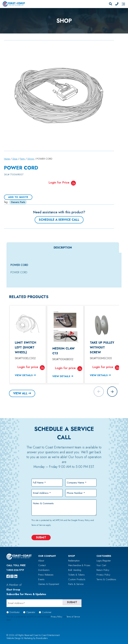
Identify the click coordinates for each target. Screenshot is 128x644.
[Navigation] (123, 4)
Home (7, 159)
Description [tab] (63, 248)
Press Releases (46, 575)
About (41, 561)
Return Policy (103, 570)
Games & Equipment (49, 584)
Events (41, 579)
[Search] (110, 4)
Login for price (28, 367)
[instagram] (12, 576)
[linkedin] (16, 576)
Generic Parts (18, 202)
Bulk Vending (75, 570)
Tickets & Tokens (76, 575)
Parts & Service (76, 584)
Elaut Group (13, 590)
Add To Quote (18, 197)
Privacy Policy (84, 520)
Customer (47, 612)
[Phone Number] (117, 4)
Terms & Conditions (106, 579)
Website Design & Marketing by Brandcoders (27, 638)
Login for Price (59, 182)
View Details (24, 375)
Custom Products (77, 579)
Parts (22, 159)
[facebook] (8, 576)
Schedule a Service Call (59, 220)
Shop (15, 159)
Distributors (44, 570)
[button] (112, 392)
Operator (31, 612)
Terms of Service (38, 525)
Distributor (15, 612)
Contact (42, 565)
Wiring (31, 159)
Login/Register (104, 561)
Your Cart (101, 565)
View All (20, 393)
